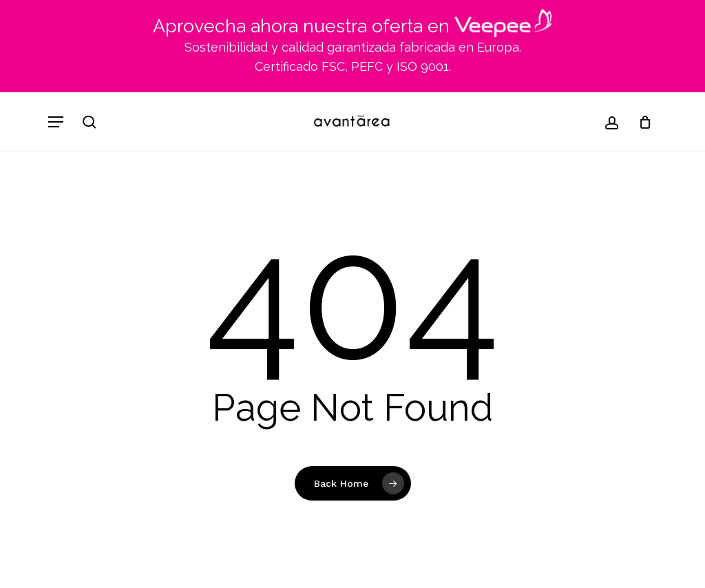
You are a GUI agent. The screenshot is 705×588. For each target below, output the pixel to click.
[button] (56, 122)
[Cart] (640, 122)
